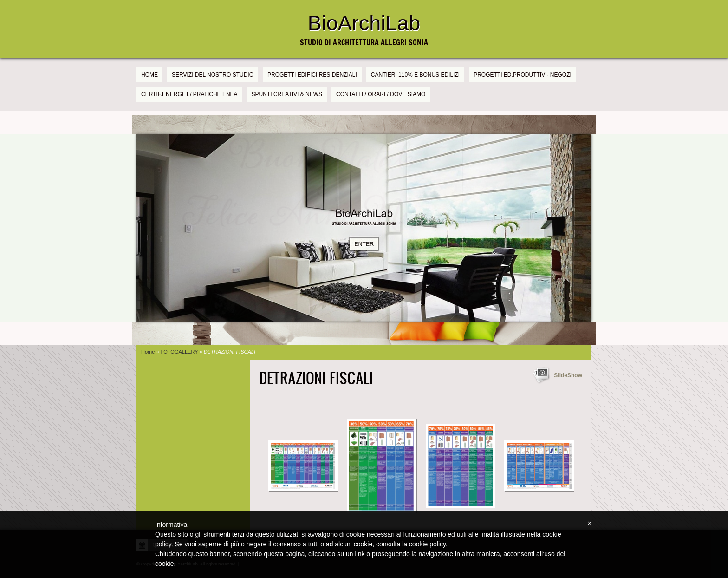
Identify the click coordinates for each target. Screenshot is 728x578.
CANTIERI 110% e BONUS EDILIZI (415, 75)
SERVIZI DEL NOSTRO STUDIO (213, 75)
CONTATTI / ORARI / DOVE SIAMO (381, 94)
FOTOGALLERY (179, 352)
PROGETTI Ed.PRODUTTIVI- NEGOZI (523, 75)
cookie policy (427, 544)
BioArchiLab (364, 23)
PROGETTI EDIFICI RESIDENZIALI (312, 75)
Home (149, 75)
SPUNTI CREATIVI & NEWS (287, 94)
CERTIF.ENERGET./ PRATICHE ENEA (189, 94)
